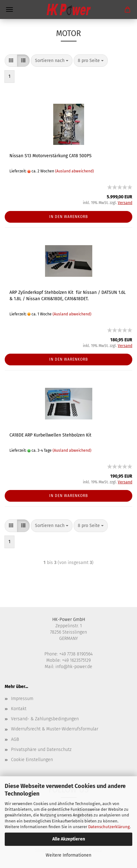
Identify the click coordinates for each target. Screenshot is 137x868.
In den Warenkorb (68, 217)
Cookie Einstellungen (32, 760)
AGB (15, 739)
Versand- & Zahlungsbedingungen (45, 719)
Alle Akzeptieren (69, 839)
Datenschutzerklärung (109, 827)
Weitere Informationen (68, 855)
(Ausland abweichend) (74, 171)
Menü (9, 9)
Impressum (22, 699)
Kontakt (19, 709)
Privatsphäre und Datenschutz (41, 750)
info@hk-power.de (74, 667)
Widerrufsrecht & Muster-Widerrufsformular (55, 729)
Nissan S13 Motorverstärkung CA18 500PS (51, 156)
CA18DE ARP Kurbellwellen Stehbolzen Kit (50, 435)
